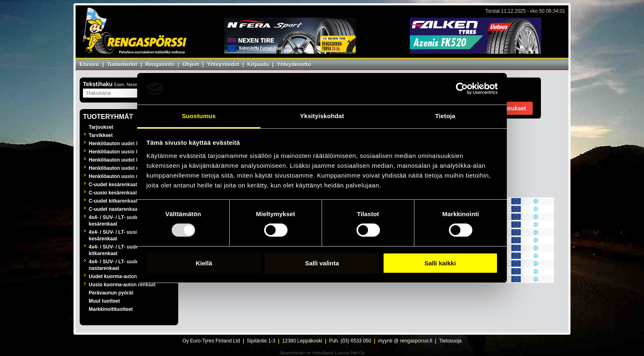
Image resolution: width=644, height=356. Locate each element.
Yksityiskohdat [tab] (322, 116)
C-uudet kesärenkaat (113, 185)
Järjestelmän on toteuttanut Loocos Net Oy (322, 353)
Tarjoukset (101, 127)
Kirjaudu (258, 64)
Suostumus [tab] (199, 116)
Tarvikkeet (101, 135)
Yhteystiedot (223, 64)
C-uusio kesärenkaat (113, 193)
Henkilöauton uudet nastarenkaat (128, 168)
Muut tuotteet (104, 301)
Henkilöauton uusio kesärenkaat (126, 152)
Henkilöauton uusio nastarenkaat (128, 176)
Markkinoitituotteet (111, 309)
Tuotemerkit (122, 64)
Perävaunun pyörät (111, 293)
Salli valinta (322, 263)
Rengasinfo (160, 64)
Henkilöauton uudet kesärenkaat (127, 144)
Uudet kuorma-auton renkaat (122, 276)
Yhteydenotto (294, 64)
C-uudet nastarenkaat (114, 209)
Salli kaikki (440, 263)
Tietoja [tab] (445, 116)
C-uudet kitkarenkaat (113, 201)
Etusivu (89, 64)
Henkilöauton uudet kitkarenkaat (127, 160)
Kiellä (204, 263)
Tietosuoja (450, 341)
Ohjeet (191, 64)
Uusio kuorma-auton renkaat (122, 285)
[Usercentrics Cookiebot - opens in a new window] (462, 89)
